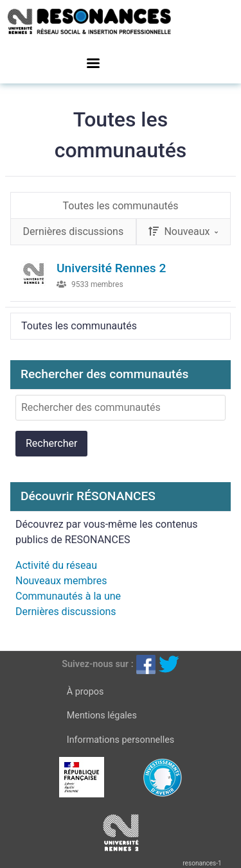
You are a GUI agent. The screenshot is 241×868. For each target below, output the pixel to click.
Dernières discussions (66, 612)
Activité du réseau (56, 565)
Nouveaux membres (61, 581)
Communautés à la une (68, 596)
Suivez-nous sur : (97, 664)
